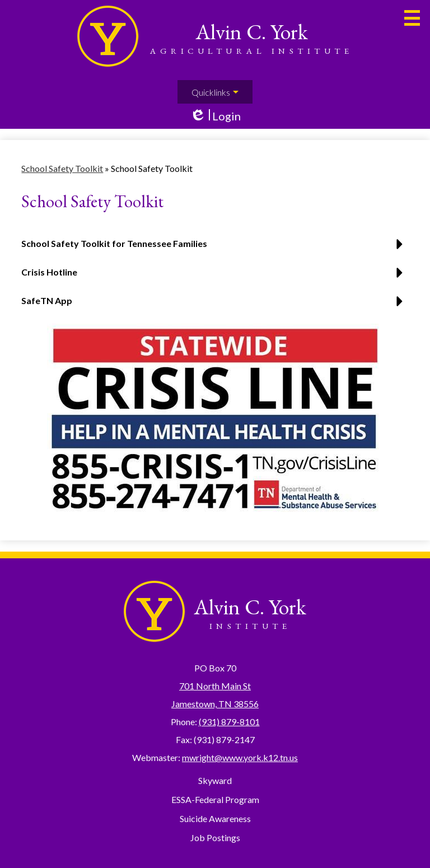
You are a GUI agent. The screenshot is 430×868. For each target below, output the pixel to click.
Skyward (215, 780)
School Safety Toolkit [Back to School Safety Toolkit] (62, 168)
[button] (215, 276)
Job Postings (215, 837)
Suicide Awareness (215, 818)
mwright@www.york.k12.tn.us (240, 757)
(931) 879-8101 (229, 722)
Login (215, 116)
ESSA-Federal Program (215, 799)
